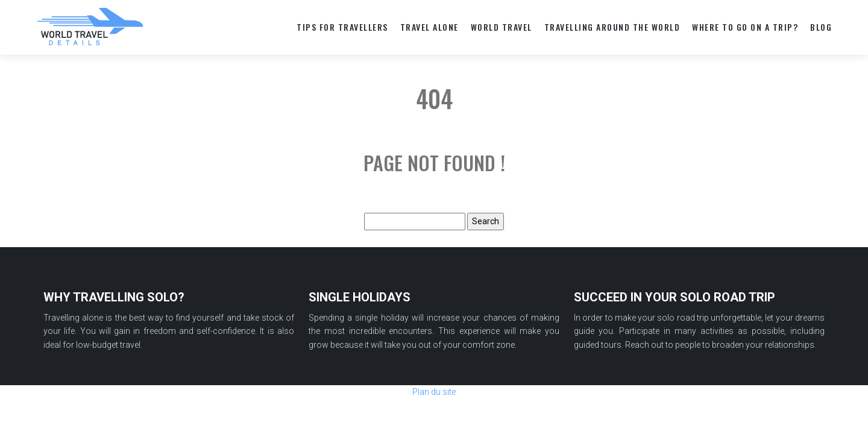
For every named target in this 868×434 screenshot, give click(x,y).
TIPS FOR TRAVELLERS (342, 27)
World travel (502, 27)
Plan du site (434, 392)
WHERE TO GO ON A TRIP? (745, 27)
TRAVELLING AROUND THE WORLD (612, 27)
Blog (821, 27)
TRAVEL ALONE (429, 27)
